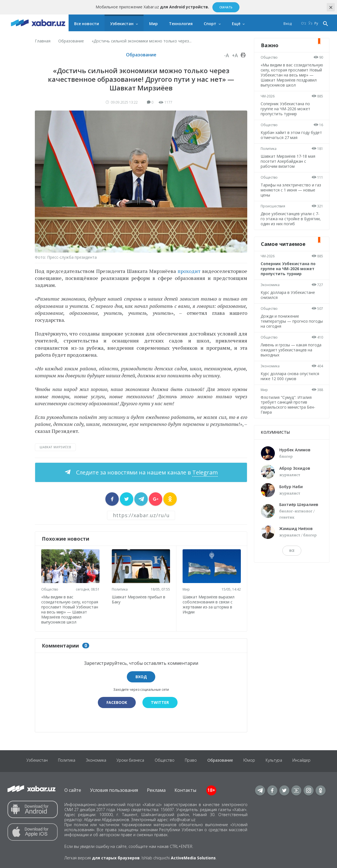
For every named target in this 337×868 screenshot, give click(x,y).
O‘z (304, 24)
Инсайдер (305, 760)
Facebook (117, 702)
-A (226, 55)
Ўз (310, 24)
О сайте (73, 789)
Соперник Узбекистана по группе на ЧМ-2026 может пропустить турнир (286, 114)
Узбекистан (122, 24)
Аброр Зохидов (295, 473)
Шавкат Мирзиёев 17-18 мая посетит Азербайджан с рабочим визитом (288, 166)
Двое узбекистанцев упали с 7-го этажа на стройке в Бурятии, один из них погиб (291, 224)
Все (292, 556)
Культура (276, 760)
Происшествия (273, 211)
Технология (181, 24)
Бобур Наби (291, 492)
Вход (288, 24)
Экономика (270, 290)
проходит (189, 271)
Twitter (160, 702)
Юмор (251, 760)
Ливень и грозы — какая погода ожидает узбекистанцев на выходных (291, 355)
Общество (50, 589)
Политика (121, 589)
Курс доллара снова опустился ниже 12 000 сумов (290, 381)
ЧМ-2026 (268, 101)
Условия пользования (114, 789)
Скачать (226, 7)
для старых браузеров (116, 857)
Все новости (87, 24)
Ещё (236, 24)
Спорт (210, 24)
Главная (43, 41)
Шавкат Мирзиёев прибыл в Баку (139, 599)
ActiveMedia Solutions (193, 857)
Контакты (185, 789)
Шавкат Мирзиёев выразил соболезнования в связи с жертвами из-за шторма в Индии (209, 604)
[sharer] (112, 499)
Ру (316, 24)
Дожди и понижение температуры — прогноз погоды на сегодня (284, 326)
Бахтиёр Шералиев (299, 509)
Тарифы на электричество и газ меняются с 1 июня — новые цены (291, 195)
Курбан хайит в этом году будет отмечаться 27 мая (292, 140)
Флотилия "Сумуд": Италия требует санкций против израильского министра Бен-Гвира (288, 410)
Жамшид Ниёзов (296, 533)
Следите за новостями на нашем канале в (146, 472)
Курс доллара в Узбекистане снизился (288, 300)
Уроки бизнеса (129, 760)
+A (235, 55)
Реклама (156, 789)
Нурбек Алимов (295, 455)
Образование (71, 41)
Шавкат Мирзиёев (55, 447)
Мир (153, 24)
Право (191, 760)
